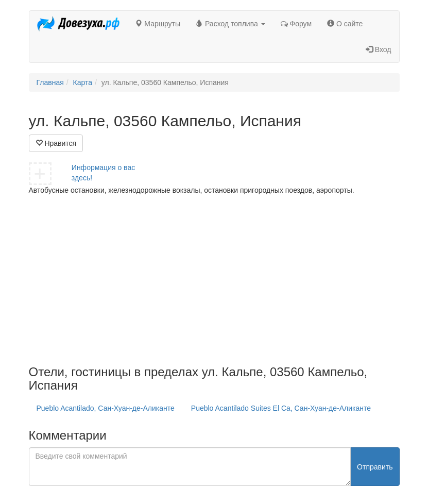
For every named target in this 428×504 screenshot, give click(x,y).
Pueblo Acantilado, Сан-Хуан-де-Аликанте (106, 408)
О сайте (345, 24)
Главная (50, 82)
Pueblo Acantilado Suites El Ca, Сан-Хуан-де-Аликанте (281, 408)
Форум (296, 24)
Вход (379, 49)
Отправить (375, 467)
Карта (83, 82)
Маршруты (158, 24)
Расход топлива (230, 24)
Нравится (56, 143)
